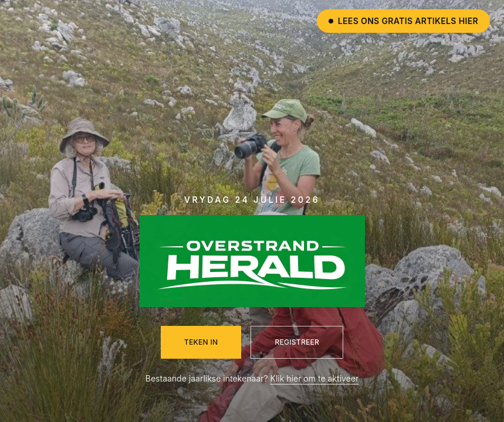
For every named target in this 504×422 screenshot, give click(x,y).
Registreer (297, 342)
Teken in (201, 342)
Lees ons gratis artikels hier (403, 21)
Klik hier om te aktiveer (315, 378)
